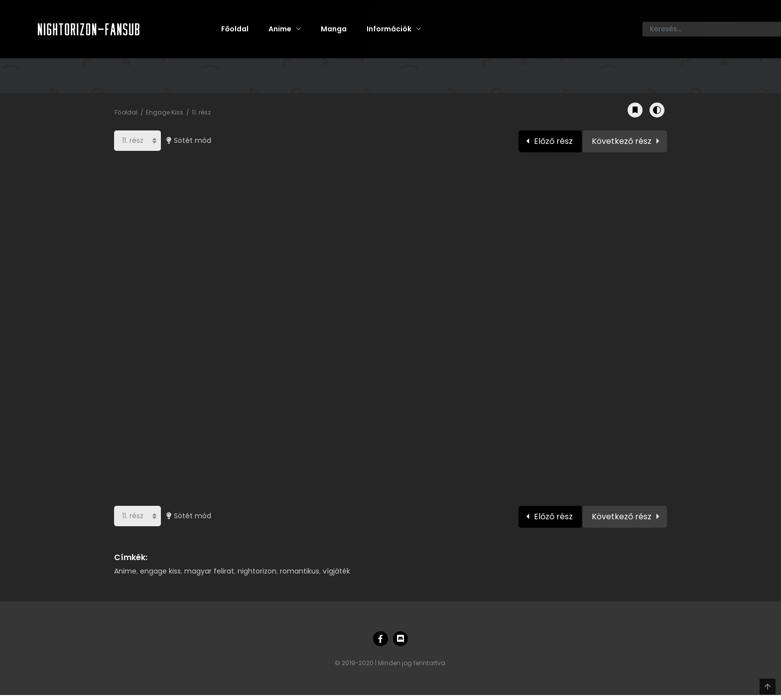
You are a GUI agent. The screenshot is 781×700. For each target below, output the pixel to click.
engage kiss (160, 571)
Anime (280, 29)
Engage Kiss (165, 112)
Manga (334, 29)
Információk (389, 29)
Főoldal (235, 29)
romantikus (300, 571)
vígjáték (336, 571)
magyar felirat (209, 571)
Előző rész (553, 141)
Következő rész (622, 141)
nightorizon (257, 571)
